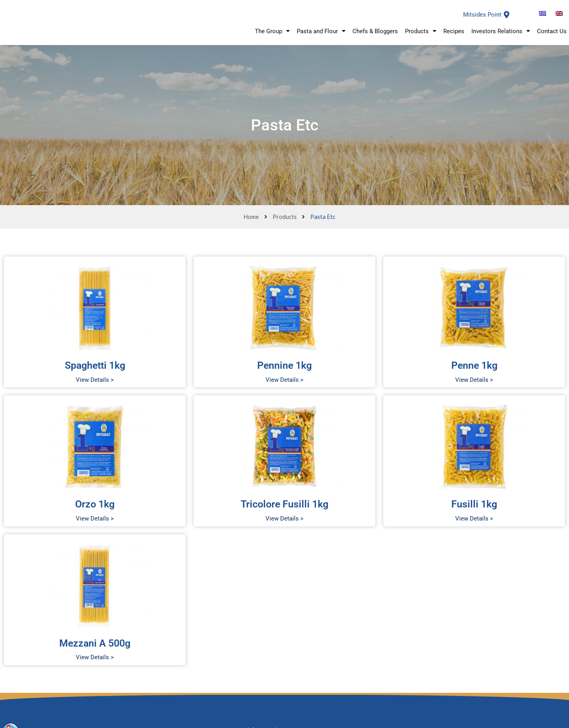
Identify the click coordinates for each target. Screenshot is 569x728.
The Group (272, 38)
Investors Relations (501, 38)
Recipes (454, 38)
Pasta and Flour (321, 38)
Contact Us (552, 38)
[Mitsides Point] (507, 20)
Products (421, 38)
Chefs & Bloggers (375, 38)
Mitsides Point (482, 20)
